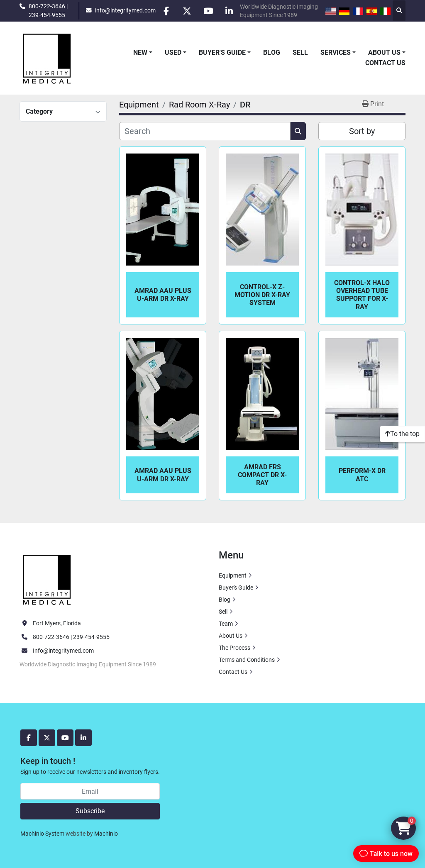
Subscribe (90, 811)
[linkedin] (230, 11)
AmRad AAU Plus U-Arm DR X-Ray (163, 295)
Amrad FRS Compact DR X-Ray (262, 475)
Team (226, 624)
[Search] (205, 131)
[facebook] (166, 11)
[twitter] (187, 11)
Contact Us (385, 63)
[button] (143, 53)
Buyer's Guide (222, 52)
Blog (272, 52)
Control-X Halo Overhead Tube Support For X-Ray (362, 295)
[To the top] (402, 434)
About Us (384, 52)
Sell (300, 52)
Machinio (106, 834)
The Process (234, 648)
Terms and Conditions (247, 660)
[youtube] (208, 11)
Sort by (362, 131)
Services (336, 52)
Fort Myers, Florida (57, 623)
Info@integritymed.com (63, 651)
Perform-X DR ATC (362, 475)
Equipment (233, 575)
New (140, 52)
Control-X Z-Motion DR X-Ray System (262, 295)
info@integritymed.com (125, 10)
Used (173, 52)
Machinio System (42, 834)
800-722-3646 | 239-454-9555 (48, 10)
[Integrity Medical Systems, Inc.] (47, 579)
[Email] (90, 791)
